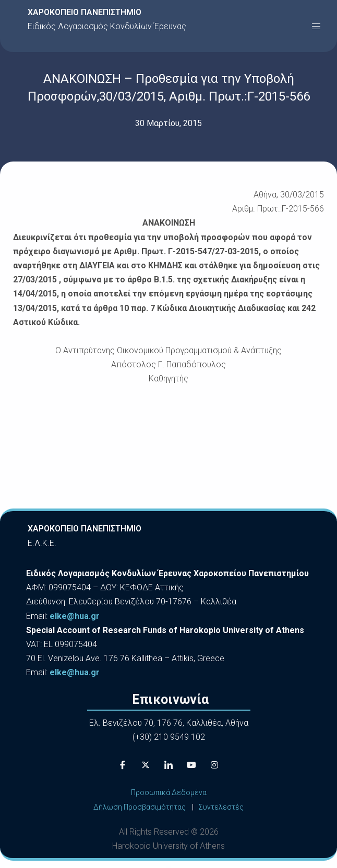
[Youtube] (191, 765)
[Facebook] (123, 765)
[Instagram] (214, 765)
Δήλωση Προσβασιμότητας (140, 807)
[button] (316, 26)
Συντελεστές (221, 807)
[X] (146, 765)
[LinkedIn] (168, 765)
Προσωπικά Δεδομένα (169, 792)
